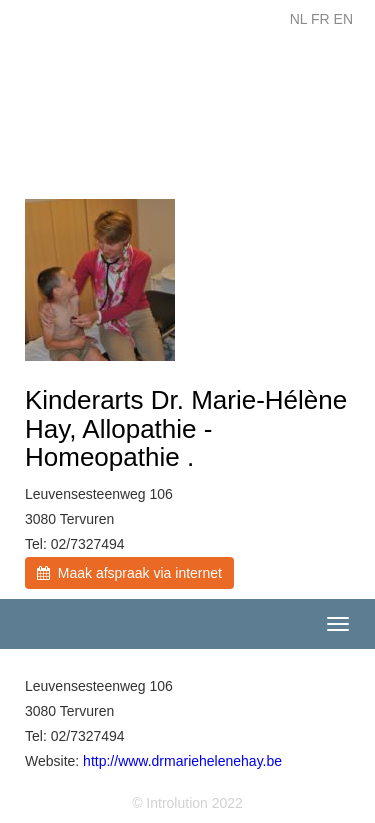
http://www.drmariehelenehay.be (182, 761)
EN (343, 19)
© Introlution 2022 (187, 803)
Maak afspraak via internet (129, 573)
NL (298, 19)
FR (320, 19)
